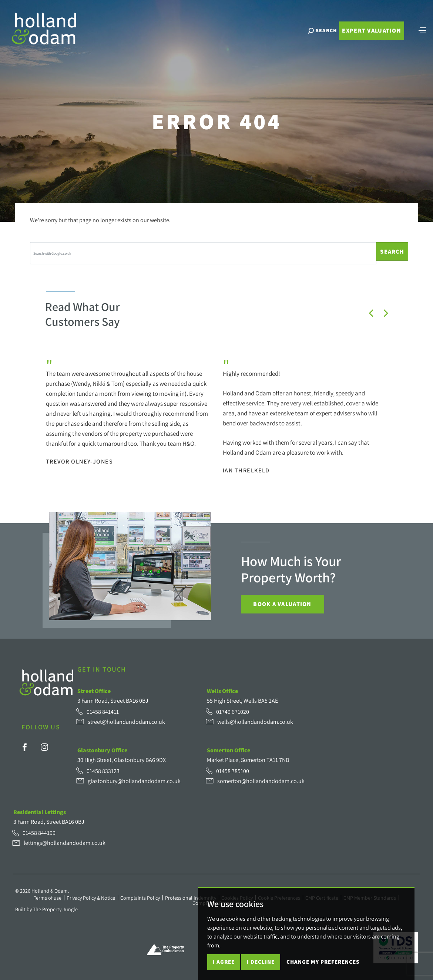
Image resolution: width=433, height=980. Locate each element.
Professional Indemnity (191, 898)
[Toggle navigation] (419, 39)
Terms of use (48, 898)
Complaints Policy (140, 898)
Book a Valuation (282, 604)
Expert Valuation (368, 40)
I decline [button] (261, 962)
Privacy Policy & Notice (91, 898)
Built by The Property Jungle (46, 909)
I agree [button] (224, 962)
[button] (371, 313)
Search (392, 252)
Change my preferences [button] (323, 962)
